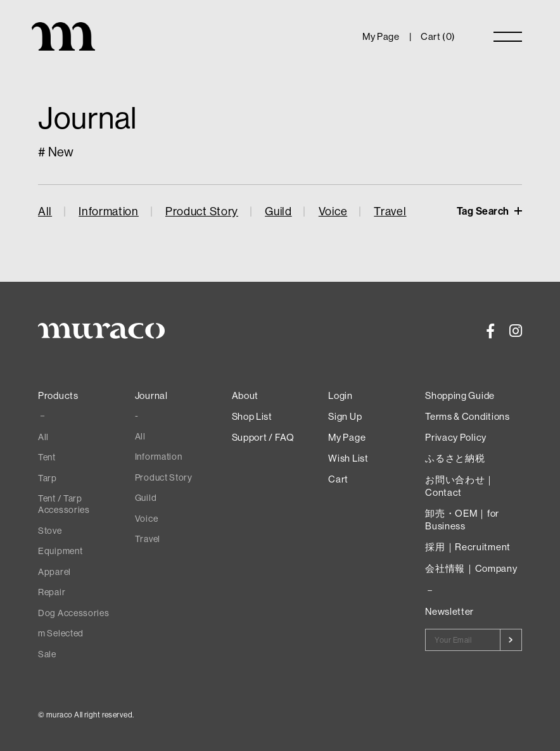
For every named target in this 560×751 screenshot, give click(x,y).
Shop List (252, 416)
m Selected (61, 633)
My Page (381, 36)
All (45, 211)
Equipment (60, 551)
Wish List (348, 458)
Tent (47, 457)
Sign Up (345, 416)
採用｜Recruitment (468, 547)
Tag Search (484, 211)
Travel (390, 211)
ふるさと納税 (455, 458)
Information (109, 211)
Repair (52, 592)
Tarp (48, 478)
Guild (278, 211)
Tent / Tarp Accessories (64, 504)
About (245, 395)
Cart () (438, 36)
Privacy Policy (456, 437)
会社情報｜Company (471, 568)
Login (340, 395)
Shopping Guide (460, 395)
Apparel (54, 572)
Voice (333, 211)
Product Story (202, 211)
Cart (338, 479)
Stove (50, 531)
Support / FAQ (263, 437)
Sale (47, 654)
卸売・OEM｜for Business (462, 520)
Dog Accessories (74, 613)
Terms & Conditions (468, 416)
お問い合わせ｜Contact (460, 486)
